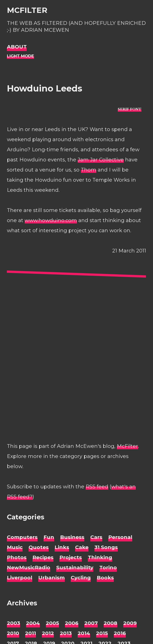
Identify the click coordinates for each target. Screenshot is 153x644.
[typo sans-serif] (130, 109)
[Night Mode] (21, 56)
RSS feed (97, 487)
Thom (89, 170)
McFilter (27, 10)
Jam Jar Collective (101, 160)
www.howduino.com (51, 220)
